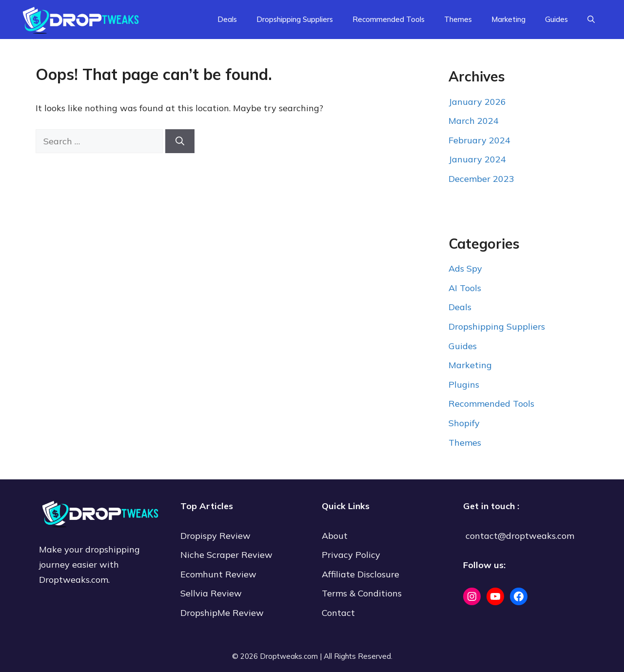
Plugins (464, 385)
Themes (458, 19)
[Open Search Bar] (591, 20)
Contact (338, 613)
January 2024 (477, 159)
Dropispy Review (215, 536)
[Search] (180, 141)
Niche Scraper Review (228, 555)
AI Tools (465, 288)
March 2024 (474, 121)
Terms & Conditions (362, 593)
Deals (227, 19)
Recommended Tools (389, 19)
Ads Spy (465, 268)
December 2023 (481, 179)
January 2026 (477, 102)
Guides (556, 19)
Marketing (508, 19)
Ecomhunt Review (218, 574)
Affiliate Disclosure (361, 574)
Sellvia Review (212, 593)
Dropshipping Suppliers (295, 19)
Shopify (464, 423)
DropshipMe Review (222, 613)
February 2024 (479, 140)
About (335, 536)
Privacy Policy (351, 555)
